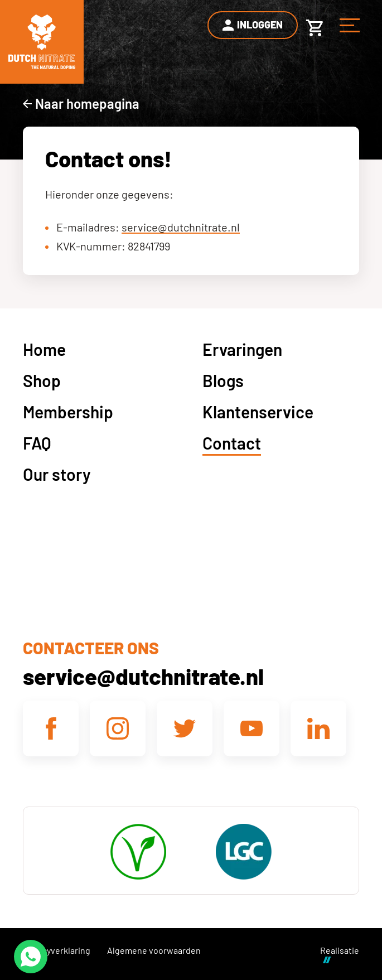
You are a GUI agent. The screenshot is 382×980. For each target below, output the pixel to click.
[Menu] (350, 25)
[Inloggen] (253, 25)
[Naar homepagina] (81, 103)
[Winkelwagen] (315, 25)
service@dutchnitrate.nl (181, 227)
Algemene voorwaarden (154, 950)
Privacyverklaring (57, 950)
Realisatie (340, 954)
